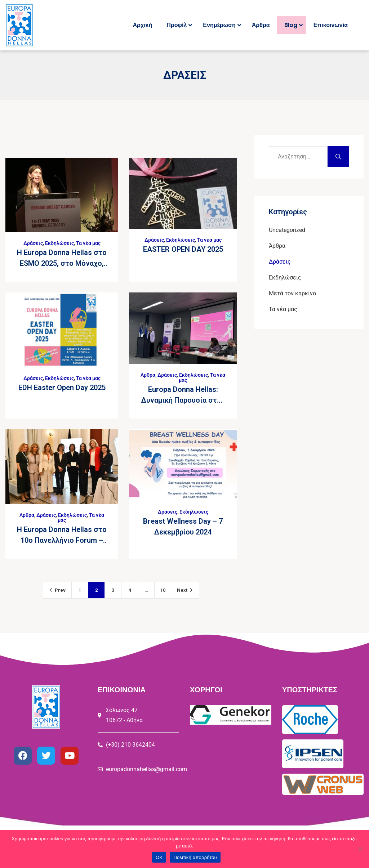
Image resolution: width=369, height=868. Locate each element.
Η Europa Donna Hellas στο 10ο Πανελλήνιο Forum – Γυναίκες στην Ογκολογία (62, 540)
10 (163, 590)
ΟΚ (159, 857)
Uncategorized (287, 230)
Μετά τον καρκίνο (292, 293)
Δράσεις (33, 243)
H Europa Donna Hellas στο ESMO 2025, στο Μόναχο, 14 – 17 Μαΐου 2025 (62, 263)
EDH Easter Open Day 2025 (62, 388)
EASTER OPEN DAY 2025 (183, 249)
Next (185, 590)
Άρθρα (148, 375)
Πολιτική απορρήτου (195, 857)
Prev (57, 590)
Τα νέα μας (88, 243)
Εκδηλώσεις (59, 243)
